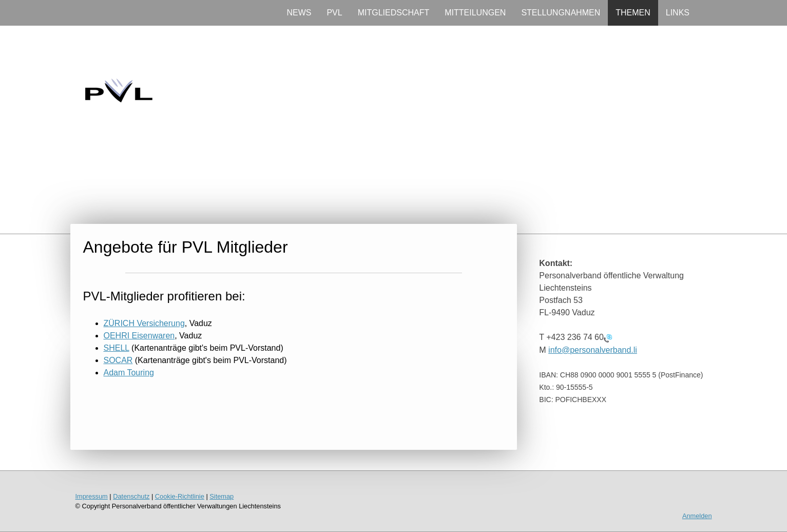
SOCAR (118, 360)
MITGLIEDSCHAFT (394, 13)
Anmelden (697, 516)
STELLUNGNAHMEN (561, 13)
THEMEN (633, 13)
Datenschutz (131, 496)
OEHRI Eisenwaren (139, 336)
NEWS (299, 13)
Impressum (92, 496)
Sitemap (222, 496)
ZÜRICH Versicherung (144, 323)
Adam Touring (129, 373)
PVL (334, 13)
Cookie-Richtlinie (180, 496)
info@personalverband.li (593, 350)
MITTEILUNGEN (475, 13)
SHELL (117, 348)
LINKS (678, 13)
